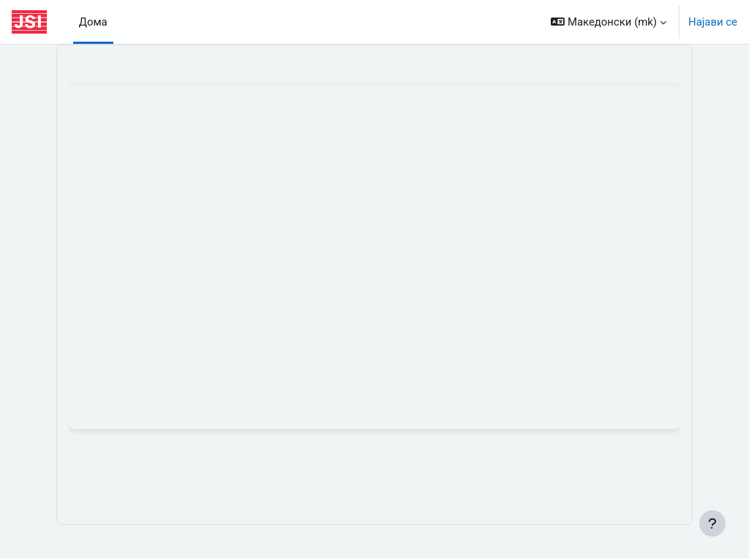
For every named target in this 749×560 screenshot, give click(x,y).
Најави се (713, 22)
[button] (609, 22)
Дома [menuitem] (93, 22)
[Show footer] (712, 523)
